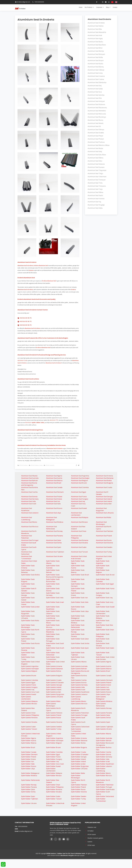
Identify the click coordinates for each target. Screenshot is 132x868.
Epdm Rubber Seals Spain (80, 648)
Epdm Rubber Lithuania (79, 769)
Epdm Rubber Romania (54, 789)
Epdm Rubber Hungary (54, 759)
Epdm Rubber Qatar (28, 789)
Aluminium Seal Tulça (95, 189)
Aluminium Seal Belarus (54, 480)
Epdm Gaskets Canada (104, 676)
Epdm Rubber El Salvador (80, 754)
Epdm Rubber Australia (104, 738)
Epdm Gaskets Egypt (28, 683)
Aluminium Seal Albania (29, 476)
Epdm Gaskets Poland (54, 715)
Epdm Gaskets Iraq (28, 690)
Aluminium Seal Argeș (95, 38)
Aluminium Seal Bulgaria (104, 483)
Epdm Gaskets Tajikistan (104, 727)
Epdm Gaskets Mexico (79, 701)
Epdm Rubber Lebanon (104, 766)
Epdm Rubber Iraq (52, 761)
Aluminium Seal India (28, 501)
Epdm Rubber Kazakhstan (105, 764)
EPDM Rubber (23, 465)
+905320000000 (39, 2)
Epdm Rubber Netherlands (30, 780)
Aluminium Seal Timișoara (97, 186)
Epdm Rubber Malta (78, 773)
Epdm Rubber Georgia (79, 757)
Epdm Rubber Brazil (28, 747)
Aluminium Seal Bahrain (29, 480)
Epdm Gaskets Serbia (103, 718)
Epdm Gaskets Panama (104, 713)
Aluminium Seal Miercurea (97, 114)
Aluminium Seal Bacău (95, 42)
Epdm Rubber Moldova (29, 776)
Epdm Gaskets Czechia (79, 680)
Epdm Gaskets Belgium (29, 671)
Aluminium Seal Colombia (80, 487)
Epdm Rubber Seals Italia (80, 602)
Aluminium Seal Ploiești (96, 139)
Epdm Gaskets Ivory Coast (30, 692)
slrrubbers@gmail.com (23, 2)
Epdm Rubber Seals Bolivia (30, 575)
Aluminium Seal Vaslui (95, 195)
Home (81, 7)
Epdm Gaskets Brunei (29, 676)
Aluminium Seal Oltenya (96, 130)
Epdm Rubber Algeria (29, 738)
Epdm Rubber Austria (29, 741)
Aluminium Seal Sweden (104, 547)
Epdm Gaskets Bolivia (54, 671)
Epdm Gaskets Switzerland (80, 727)
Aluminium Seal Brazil (54, 483)
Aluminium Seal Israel (29, 504)
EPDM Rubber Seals (36, 465)
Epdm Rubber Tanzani (54, 799)
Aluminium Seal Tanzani (79, 552)
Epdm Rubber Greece (29, 759)
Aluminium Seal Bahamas (105, 478)
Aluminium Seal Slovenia (104, 543)
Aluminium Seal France (79, 497)
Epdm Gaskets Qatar (103, 715)
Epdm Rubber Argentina (55, 738)
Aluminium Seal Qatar (54, 540)
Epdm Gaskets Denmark (104, 680)
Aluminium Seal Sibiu (95, 161)
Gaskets (89, 841)
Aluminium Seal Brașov (96, 60)
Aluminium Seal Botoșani (96, 54)
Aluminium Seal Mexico (29, 522)
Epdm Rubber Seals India (55, 598)
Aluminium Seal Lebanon (30, 513)
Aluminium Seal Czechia (29, 492)
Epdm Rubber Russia (78, 789)
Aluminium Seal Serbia (54, 543)
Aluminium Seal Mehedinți (97, 111)
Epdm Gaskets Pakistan (54, 713)
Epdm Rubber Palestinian (105, 785)
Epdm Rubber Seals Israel (55, 602)
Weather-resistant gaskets (94, 838)
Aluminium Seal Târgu (95, 173)
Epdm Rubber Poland (78, 787)
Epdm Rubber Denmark (29, 754)
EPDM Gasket (90, 834)
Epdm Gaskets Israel (78, 690)
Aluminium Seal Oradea (96, 133)
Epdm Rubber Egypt (53, 754)
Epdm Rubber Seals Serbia (80, 643)
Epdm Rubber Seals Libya (80, 611)
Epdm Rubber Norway (29, 785)
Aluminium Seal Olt (94, 126)
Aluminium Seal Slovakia (79, 543)
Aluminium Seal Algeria (54, 476)
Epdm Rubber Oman (53, 785)
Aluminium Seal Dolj (95, 86)
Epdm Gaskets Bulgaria (54, 676)
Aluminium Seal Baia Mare (97, 45)
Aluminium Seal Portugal (30, 540)
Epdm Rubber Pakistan (79, 785)
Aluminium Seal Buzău (95, 64)
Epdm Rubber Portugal (104, 787)
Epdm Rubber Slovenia (79, 792)
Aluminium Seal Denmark (55, 492)
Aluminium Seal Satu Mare (97, 155)
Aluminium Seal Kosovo (54, 508)
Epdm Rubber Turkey (78, 799)
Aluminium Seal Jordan (104, 504)
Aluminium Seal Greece (54, 499)
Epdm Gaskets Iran (103, 687)
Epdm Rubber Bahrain (104, 741)
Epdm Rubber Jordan (78, 764)
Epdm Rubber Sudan (53, 796)
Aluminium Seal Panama (54, 536)
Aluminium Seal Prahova (96, 142)
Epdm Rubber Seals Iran (79, 598)
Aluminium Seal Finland (54, 497)
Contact (115, 7)
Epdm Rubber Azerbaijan (55, 741)
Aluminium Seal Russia (104, 540)
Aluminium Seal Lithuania (105, 513)
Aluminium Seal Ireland (104, 501)
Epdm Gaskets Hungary (29, 687)
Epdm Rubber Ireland (78, 761)
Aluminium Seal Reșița (95, 148)
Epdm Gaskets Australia (79, 666)
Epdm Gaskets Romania (29, 718)
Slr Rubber (89, 831)
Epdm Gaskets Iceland (54, 687)
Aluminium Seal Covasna (96, 76)
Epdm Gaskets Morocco (79, 704)
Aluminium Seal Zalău (95, 208)
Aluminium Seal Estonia (29, 497)
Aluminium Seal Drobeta (96, 23)
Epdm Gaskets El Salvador (55, 683)
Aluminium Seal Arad (95, 35)
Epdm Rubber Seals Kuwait (105, 607)
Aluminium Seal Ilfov (95, 98)
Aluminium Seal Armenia (104, 476)
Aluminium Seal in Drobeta (36, 20)
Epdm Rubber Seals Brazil (80, 575)
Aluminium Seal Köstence (96, 104)
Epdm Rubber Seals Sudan (105, 648)
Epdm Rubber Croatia (79, 752)
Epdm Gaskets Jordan (54, 692)
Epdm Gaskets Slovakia (29, 722)
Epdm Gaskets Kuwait (29, 694)
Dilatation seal (91, 827)
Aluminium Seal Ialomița (96, 95)
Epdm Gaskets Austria (104, 666)
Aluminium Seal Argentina (80, 476)
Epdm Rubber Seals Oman (105, 630)
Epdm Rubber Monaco (54, 776)
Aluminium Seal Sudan (79, 547)
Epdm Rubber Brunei (53, 747)
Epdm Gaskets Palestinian (80, 713)
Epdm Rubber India (103, 759)
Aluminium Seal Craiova (96, 79)
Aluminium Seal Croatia (104, 487)
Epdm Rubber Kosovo (29, 766)
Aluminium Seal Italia (53, 504)
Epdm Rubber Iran (28, 761)
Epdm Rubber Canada (29, 752)
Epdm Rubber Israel (103, 761)
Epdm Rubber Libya (28, 769)
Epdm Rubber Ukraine (29, 803)
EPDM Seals (90, 845)
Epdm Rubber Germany (104, 757)
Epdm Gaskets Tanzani (29, 729)
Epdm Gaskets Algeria (104, 662)
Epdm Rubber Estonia (103, 754)
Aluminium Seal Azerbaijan (80, 478)
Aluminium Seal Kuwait (79, 508)
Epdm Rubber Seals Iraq (104, 598)
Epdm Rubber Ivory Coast (55, 764)
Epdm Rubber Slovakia (54, 792)
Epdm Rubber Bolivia (78, 743)
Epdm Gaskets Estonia (79, 683)
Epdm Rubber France (53, 757)
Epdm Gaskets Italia (103, 690)
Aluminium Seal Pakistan (104, 531)
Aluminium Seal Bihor (95, 48)
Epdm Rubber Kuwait (53, 766)
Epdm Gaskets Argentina (30, 666)
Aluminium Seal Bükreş (96, 67)
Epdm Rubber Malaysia (54, 773)
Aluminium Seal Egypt (79, 492)
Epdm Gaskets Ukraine (104, 729)
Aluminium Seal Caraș (95, 73)
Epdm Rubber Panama (29, 787)
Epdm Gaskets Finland (104, 683)
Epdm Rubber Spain (28, 796)
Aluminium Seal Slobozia (96, 164)
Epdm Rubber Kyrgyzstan (80, 766)
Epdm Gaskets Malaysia (29, 701)
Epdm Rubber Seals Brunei (105, 575)
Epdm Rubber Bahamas (79, 741)
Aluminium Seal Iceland (104, 499)
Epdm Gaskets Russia (53, 718)
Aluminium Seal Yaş (94, 202)
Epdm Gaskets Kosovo (104, 692)
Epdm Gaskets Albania (79, 662)
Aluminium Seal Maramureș (97, 108)
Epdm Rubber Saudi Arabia (105, 789)
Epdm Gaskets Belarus (104, 669)
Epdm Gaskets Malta (53, 701)
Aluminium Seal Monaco (79, 522)
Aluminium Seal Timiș (95, 183)
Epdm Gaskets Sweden (54, 727)
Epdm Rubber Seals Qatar (80, 639)
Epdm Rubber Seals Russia (30, 643)
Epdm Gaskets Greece (103, 685)
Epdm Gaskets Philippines (30, 715)
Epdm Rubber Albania (103, 734)
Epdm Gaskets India (78, 687)
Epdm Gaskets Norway (104, 708)
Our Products (88, 7)
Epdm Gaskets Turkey (54, 729)
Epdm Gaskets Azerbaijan (30, 669)
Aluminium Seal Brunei (79, 483)
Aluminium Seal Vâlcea (95, 192)
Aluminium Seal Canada (54, 487)
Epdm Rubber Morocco (104, 776)
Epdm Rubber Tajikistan (30, 799)
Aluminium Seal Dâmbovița (97, 82)
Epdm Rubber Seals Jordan (30, 607)
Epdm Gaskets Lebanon (79, 694)
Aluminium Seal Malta (103, 517)
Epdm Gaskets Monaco (29, 704)
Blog (107, 7)
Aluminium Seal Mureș (95, 120)
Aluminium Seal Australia (30, 478)
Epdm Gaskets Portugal (79, 715)
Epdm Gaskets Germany (79, 685)
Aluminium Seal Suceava (96, 167)
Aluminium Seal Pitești (95, 136)
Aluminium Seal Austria (54, 478)
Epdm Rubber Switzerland (105, 796)
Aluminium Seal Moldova (55, 522)
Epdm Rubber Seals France (105, 588)
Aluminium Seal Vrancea (96, 199)
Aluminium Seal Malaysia (80, 517)
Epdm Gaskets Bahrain (79, 669)
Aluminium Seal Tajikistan (55, 552)
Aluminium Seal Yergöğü (96, 205)
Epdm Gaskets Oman (28, 713)
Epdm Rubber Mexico (103, 773)
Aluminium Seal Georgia (104, 497)
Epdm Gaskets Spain (103, 722)
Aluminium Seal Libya (53, 513)
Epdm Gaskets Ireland (54, 690)
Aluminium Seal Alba (95, 29)
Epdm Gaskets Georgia (54, 685)
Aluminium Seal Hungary (80, 499)
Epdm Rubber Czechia (104, 752)
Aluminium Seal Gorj (95, 92)
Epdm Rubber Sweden (79, 796)
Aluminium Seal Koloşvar (96, 101)
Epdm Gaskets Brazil (103, 671)
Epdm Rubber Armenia (79, 738)
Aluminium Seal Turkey (104, 552)
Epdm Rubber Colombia (54, 752)
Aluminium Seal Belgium (79, 480)
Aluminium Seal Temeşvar (97, 180)
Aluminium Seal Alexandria (97, 32)
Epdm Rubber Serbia (28, 792)
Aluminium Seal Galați (95, 89)
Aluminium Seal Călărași (96, 70)
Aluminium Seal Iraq (78, 501)
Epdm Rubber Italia (28, 764)
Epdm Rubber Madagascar (30, 773)
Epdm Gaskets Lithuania (55, 697)
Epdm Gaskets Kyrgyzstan (55, 694)
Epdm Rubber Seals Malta (30, 621)
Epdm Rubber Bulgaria (79, 747)
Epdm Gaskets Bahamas (54, 669)
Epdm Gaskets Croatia (54, 680)
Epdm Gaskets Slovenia (54, 722)
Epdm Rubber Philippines (55, 787)
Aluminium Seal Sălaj (95, 151)
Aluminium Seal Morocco (30, 527)
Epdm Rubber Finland (29, 757)
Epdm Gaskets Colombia (30, 680)
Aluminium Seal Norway (54, 531)
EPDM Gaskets (49, 465)
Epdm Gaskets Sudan (28, 727)
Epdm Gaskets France (29, 685)
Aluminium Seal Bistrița (96, 51)
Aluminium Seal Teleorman (97, 177)
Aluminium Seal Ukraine (54, 556)
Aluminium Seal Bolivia (104, 480)
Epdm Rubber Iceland (78, 759)
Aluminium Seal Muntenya (97, 117)
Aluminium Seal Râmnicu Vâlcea (99, 145)
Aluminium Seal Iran (53, 501)
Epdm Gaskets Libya (103, 694)
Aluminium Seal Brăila (95, 57)
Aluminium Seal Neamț (96, 123)
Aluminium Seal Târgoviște (97, 170)
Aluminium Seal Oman (79, 531)
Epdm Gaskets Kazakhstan (80, 692)
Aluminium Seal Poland (104, 536)
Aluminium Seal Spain (54, 547)
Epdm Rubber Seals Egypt (105, 584)
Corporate (99, 7)
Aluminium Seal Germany (30, 499)
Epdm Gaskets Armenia (54, 666)
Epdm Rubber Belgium (54, 743)
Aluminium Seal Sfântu (95, 158)
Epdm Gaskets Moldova (104, 701)
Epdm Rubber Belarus (29, 743)
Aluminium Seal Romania (80, 540)
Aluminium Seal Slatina (96, 26)
